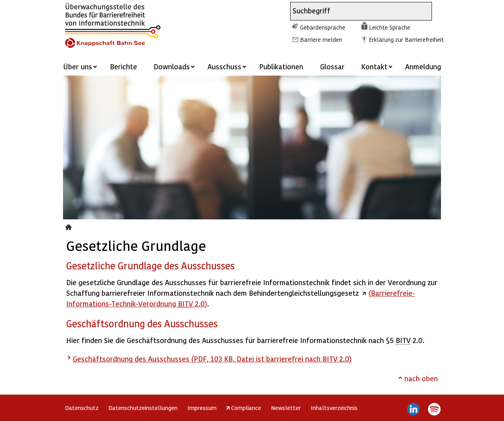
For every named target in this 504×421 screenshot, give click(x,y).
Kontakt (374, 66)
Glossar (332, 66)
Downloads (172, 66)
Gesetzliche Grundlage (69, 226)
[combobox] (354, 11)
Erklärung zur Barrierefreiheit (406, 39)
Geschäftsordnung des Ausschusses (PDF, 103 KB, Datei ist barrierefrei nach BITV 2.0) (212, 359)
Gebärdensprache (323, 27)
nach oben (421, 378)
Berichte (123, 66)
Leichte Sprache (390, 27)
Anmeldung (423, 66)
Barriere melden (321, 39)
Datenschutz (82, 408)
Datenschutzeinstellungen (143, 408)
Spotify (434, 409)
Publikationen (281, 66)
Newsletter (286, 408)
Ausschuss (224, 66)
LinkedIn (414, 409)
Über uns (78, 66)
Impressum (202, 408)
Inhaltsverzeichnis (334, 408)
